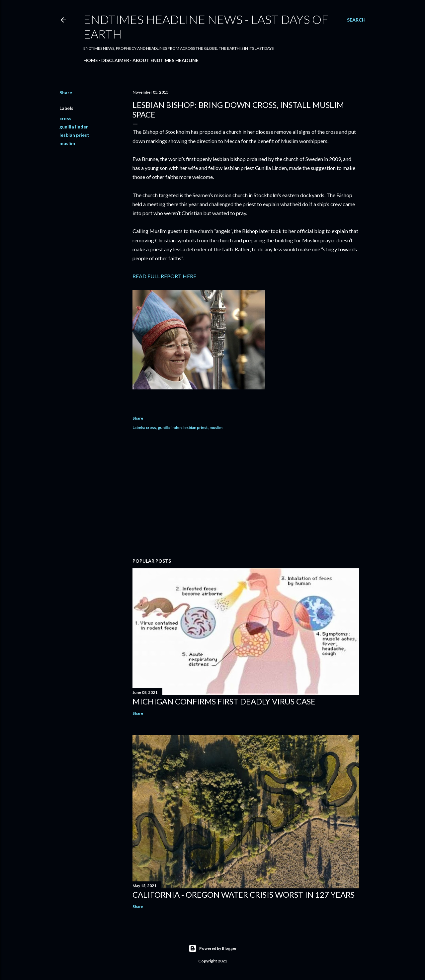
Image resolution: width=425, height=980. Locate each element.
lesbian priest (74, 135)
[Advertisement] (246, 495)
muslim (67, 143)
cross (65, 118)
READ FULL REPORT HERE (164, 276)
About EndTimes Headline (166, 60)
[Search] (356, 20)
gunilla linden (74, 127)
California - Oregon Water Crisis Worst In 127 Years (244, 895)
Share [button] (66, 92)
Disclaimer (115, 60)
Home (91, 60)
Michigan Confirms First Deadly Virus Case (224, 701)
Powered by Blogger (213, 948)
